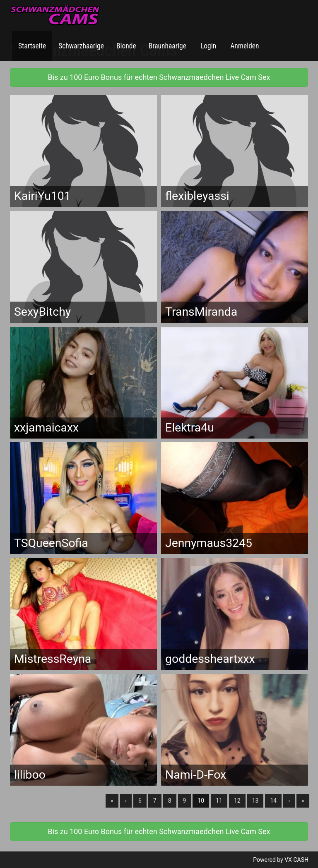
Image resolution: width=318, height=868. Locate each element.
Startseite (32, 46)
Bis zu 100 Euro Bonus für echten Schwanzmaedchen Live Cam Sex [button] (159, 77)
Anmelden (244, 46)
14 (273, 801)
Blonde (126, 46)
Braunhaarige (167, 46)
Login (207, 46)
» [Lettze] (303, 801)
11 (219, 801)
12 (237, 801)
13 (255, 801)
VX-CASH (296, 860)
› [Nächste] (289, 801)
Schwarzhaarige (81, 46)
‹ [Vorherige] (126, 801)
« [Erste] (112, 801)
